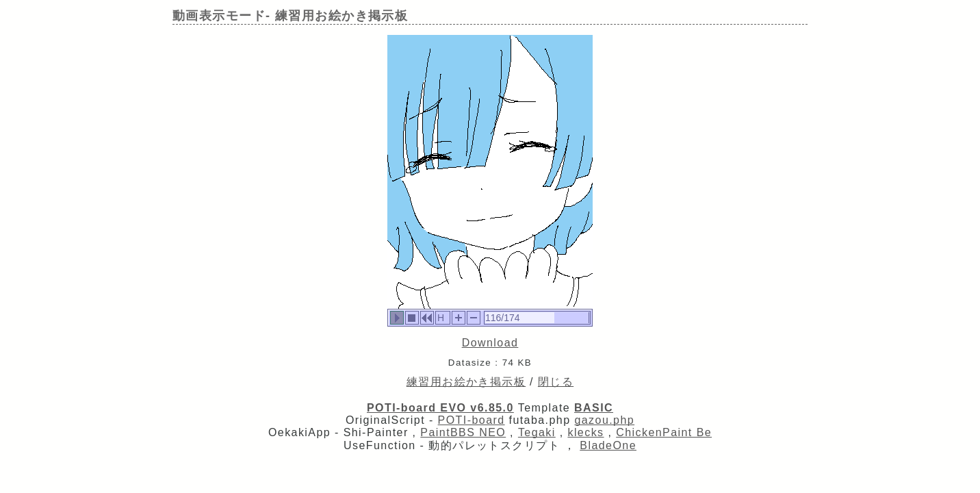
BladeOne (608, 445)
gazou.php (604, 420)
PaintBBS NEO (463, 432)
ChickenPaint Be (664, 432)
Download (490, 343)
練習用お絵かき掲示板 (466, 382)
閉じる (556, 382)
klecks (585, 432)
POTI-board (472, 420)
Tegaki (537, 432)
